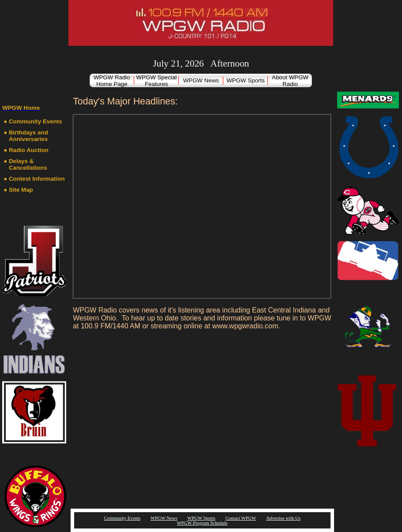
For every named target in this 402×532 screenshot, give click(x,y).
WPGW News (201, 80)
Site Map (21, 190)
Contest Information (37, 179)
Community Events (36, 121)
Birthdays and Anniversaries (28, 136)
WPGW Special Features (157, 81)
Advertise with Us (283, 518)
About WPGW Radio (290, 81)
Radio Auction (29, 150)
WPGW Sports (246, 80)
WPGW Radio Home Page (112, 81)
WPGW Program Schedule (202, 523)
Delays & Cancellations (28, 164)
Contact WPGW (241, 518)
